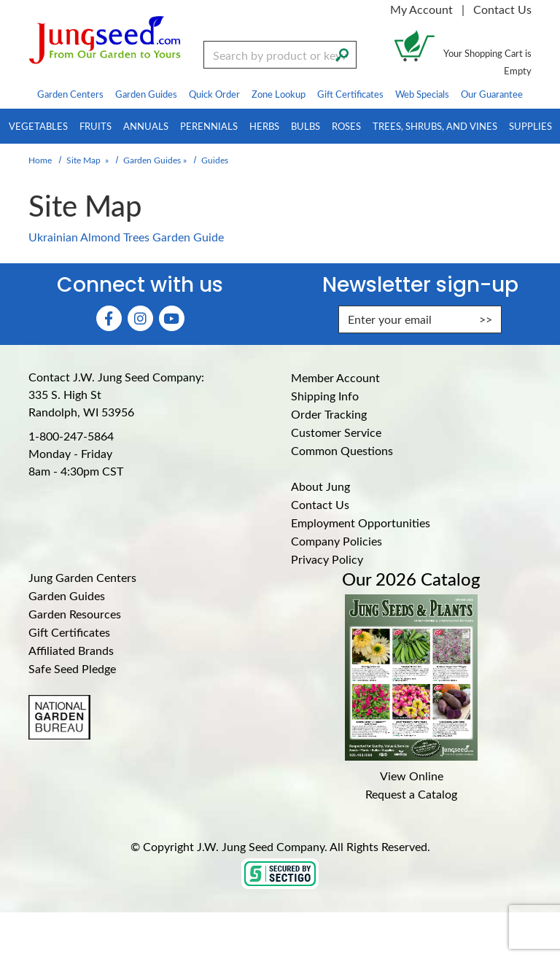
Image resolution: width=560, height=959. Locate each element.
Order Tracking (329, 414)
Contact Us (502, 9)
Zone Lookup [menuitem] (279, 94)
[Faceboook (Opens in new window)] (109, 318)
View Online (412, 776)
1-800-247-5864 (71, 436)
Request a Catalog (411, 794)
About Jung (320, 486)
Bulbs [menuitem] (306, 126)
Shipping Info (325, 396)
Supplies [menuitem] (530, 126)
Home (40, 160)
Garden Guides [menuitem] (146, 94)
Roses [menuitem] (346, 126)
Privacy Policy (327, 559)
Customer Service (336, 432)
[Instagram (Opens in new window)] (140, 318)
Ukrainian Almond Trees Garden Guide (126, 237)
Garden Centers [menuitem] (70, 94)
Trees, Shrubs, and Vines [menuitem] (435, 126)
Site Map (83, 160)
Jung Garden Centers (82, 577)
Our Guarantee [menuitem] (492, 94)
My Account (421, 9)
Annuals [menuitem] (146, 126)
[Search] (342, 53)
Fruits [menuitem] (96, 126)
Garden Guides (152, 160)
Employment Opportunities (361, 523)
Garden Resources (75, 614)
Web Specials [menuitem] (422, 94)
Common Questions (342, 450)
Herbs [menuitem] (264, 126)
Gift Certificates (69, 632)
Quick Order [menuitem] (214, 94)
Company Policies (337, 541)
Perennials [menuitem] (209, 126)
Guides (215, 160)
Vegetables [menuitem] (38, 126)
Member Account (335, 377)
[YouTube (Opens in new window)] (172, 318)
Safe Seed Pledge (72, 668)
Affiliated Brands (71, 650)
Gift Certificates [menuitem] (350, 94)
